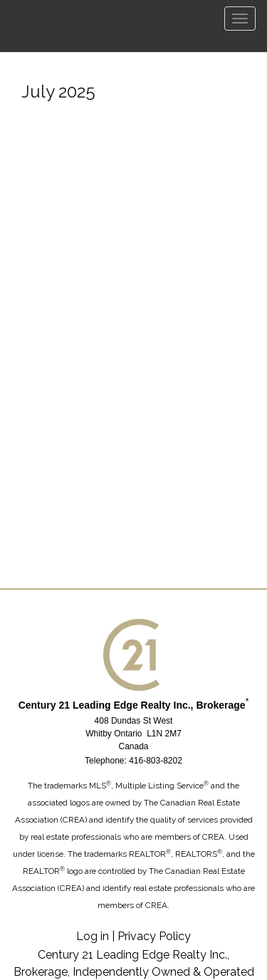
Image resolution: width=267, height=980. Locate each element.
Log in (93, 936)
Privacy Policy (154, 936)
